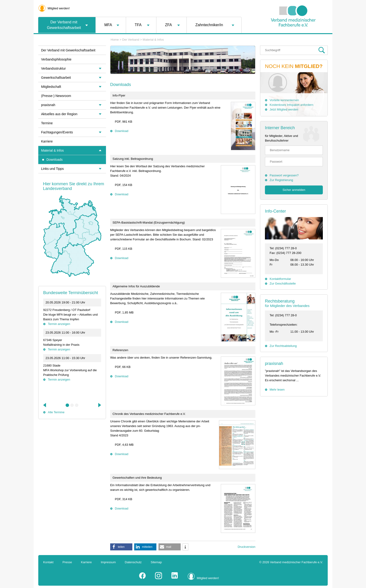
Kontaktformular (280, 279)
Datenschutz (133, 562)
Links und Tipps (52, 169)
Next (99, 405)
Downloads (55, 160)
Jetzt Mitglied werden (284, 109)
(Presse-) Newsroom (56, 96)
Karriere (47, 141)
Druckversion (246, 547)
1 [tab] (67, 405)
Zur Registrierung (281, 180)
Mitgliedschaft (51, 87)
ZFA (168, 25)
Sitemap (156, 562)
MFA (108, 25)
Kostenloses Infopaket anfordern (291, 105)
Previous (45, 405)
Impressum (108, 562)
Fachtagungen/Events (57, 132)
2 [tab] (72, 405)
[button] (121, 547)
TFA (138, 25)
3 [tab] (77, 405)
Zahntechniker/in (209, 25)
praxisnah (274, 363)
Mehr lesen (277, 390)
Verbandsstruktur (53, 68)
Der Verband (131, 40)
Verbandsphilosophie (56, 59)
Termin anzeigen (59, 324)
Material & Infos (153, 40)
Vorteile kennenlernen (284, 100)
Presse (67, 562)
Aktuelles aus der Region (59, 114)
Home (115, 40)
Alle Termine (56, 412)
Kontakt (48, 562)
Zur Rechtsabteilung (283, 346)
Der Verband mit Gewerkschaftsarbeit (64, 25)
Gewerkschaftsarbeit (56, 78)
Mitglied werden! (59, 8)
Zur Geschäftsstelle (283, 283)
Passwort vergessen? (284, 175)
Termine (47, 123)
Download (122, 131)
